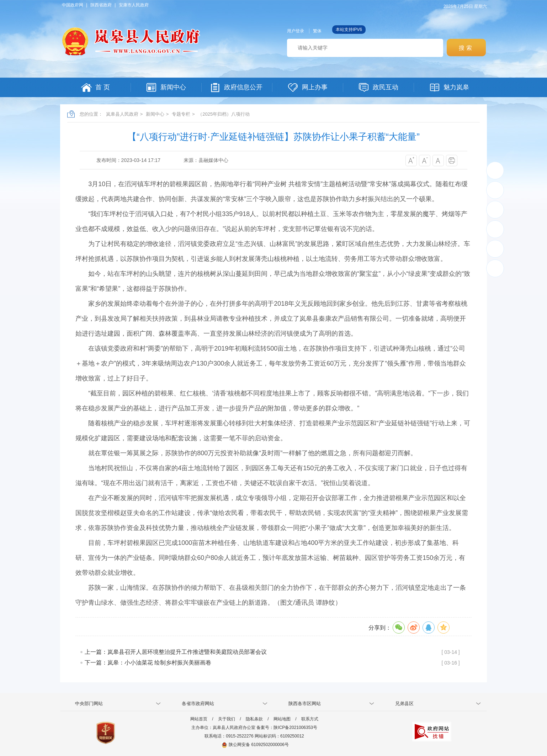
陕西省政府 (101, 5)
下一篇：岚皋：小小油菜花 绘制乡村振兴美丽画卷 (148, 663)
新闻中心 (155, 114)
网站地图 (282, 719)
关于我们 (227, 719)
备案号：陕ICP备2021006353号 (287, 728)
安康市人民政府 (134, 5)
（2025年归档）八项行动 (224, 114)
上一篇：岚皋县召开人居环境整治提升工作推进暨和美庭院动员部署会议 (176, 652)
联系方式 (310, 719)
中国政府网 (73, 5)
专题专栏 (181, 114)
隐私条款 (254, 719)
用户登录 (296, 31)
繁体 (317, 31)
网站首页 (199, 719)
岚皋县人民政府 (122, 114)
